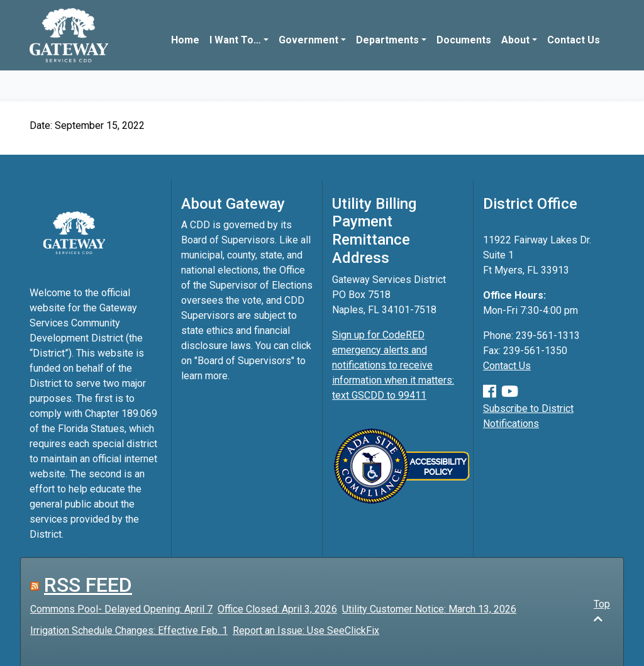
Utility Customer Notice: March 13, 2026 (429, 609)
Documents (464, 40)
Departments (387, 40)
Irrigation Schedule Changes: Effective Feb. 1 (129, 630)
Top (602, 611)
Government (308, 40)
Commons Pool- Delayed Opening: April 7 (121, 609)
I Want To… (235, 40)
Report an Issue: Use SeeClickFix (306, 630)
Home (185, 40)
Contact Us (574, 40)
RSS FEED (88, 585)
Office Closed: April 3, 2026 (277, 609)
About (515, 40)
